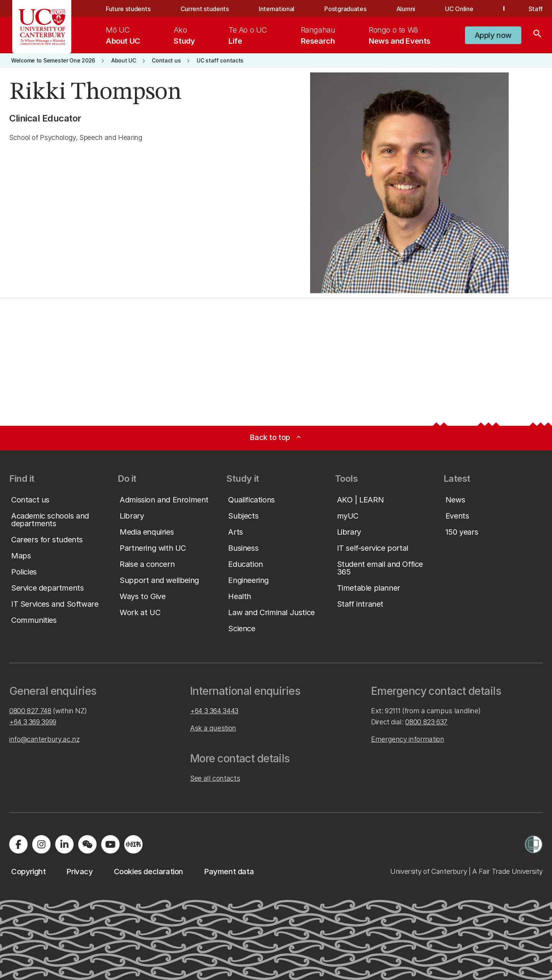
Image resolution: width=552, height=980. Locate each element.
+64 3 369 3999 (33, 722)
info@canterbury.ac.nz (44, 739)
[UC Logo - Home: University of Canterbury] (42, 27)
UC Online (459, 9)
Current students (205, 9)
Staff (536, 9)
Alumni (406, 9)
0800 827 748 (30, 711)
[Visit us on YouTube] (110, 844)
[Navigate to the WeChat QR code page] (87, 844)
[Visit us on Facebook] (18, 844)
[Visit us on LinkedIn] (64, 844)
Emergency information (407, 739)
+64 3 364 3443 (214, 711)
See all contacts (215, 778)
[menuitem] (123, 35)
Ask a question (213, 728)
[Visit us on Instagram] (41, 844)
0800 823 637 (426, 722)
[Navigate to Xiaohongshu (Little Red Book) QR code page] (133, 844)
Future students (128, 9)
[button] (493, 35)
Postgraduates (345, 9)
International (277, 9)
